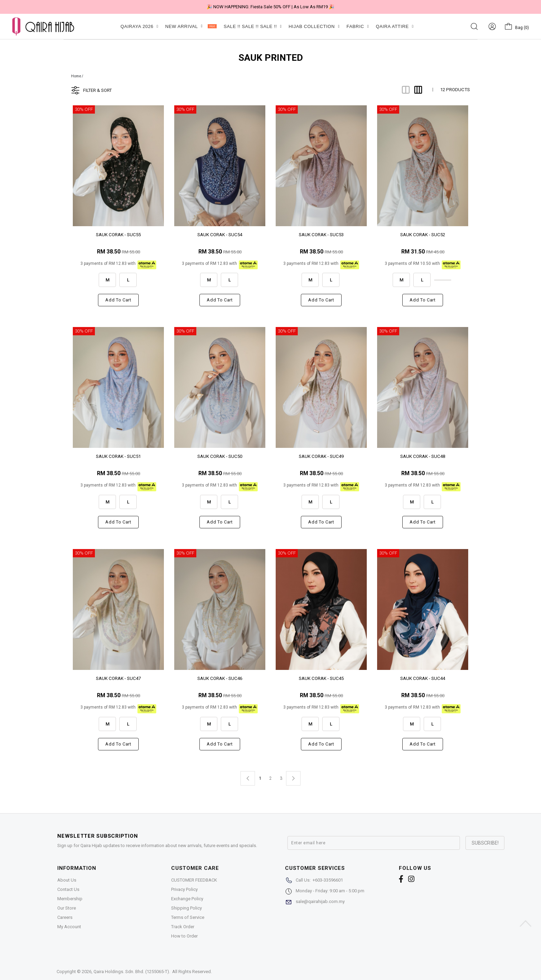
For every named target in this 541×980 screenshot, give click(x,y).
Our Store (67, 908)
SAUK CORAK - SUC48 (423, 456)
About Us (67, 880)
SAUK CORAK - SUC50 (220, 456)
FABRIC (358, 26)
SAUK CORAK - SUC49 (321, 456)
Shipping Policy (186, 908)
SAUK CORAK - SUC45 (321, 678)
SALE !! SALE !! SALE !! (253, 26)
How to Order (184, 936)
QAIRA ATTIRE (395, 26)
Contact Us (68, 889)
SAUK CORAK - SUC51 (118, 456)
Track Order (183, 927)
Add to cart (118, 300)
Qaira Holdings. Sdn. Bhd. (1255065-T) (131, 972)
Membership (70, 899)
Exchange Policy (187, 899)
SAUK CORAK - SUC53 (321, 235)
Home (76, 76)
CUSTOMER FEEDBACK (194, 880)
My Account (69, 927)
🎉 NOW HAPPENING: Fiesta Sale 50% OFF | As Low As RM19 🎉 (270, 7)
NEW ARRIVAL (191, 26)
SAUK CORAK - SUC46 (220, 678)
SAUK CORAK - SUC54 (220, 235)
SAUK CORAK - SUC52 (423, 235)
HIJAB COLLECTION (314, 26)
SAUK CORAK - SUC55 (118, 235)
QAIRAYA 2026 (139, 26)
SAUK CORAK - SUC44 (423, 678)
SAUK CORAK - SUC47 (118, 678)
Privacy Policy (184, 889)
